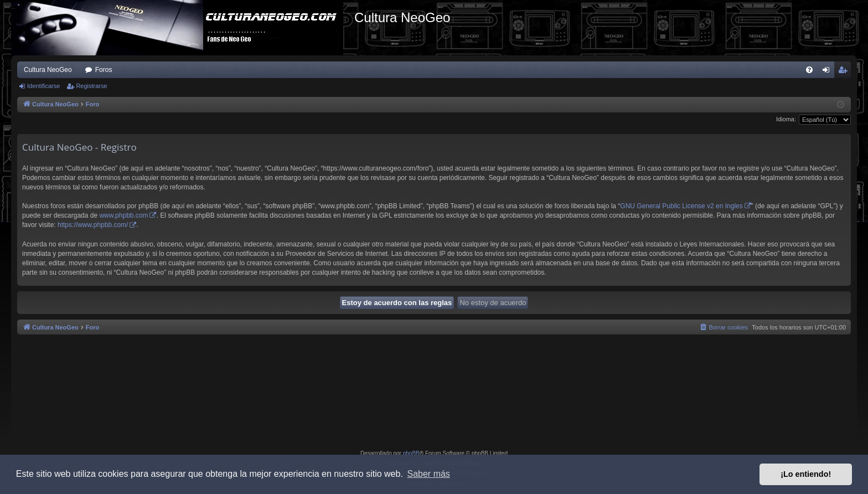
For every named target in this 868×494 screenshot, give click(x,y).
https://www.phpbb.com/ (93, 225)
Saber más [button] (429, 474)
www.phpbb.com (123, 215)
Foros (104, 70)
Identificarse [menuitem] (828, 72)
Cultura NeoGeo (48, 70)
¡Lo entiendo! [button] (806, 474)
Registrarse (91, 86)
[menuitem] (809, 70)
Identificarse (43, 86)
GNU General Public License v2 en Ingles (681, 206)
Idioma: (786, 119)
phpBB (411, 453)
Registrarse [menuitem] (845, 72)
